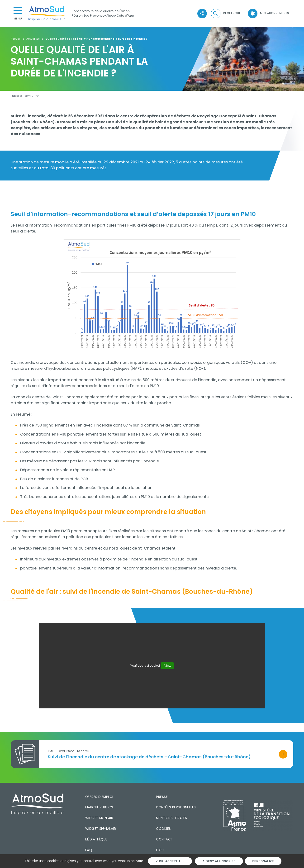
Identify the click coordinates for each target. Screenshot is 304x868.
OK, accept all (170, 861)
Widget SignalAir (101, 829)
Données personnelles (176, 807)
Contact (164, 839)
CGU (160, 850)
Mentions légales (171, 818)
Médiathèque (96, 839)
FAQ (89, 850)
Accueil (16, 39)
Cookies (163, 829)
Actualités (33, 39)
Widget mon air (99, 818)
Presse (162, 797)
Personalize (263, 861)
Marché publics (99, 807)
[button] (226, 13)
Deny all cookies (219, 861)
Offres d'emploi (99, 797)
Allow (167, 666)
